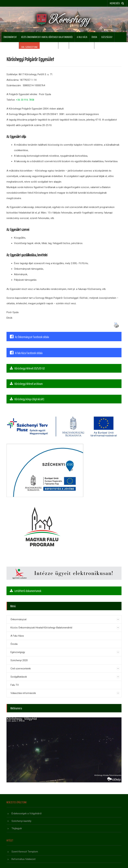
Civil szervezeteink (29, 47)
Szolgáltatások (49, 47)
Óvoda (94, 37)
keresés (117, 3)
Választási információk (82, 47)
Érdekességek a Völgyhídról (26, 813)
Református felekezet (23, 859)
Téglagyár (17, 828)
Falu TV (64, 47)
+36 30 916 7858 (25, 100)
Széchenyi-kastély (21, 821)
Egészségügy (107, 37)
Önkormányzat (10, 37)
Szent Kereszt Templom (25, 852)
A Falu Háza (82, 37)
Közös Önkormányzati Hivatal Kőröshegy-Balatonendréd (47, 37)
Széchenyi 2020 (10, 47)
